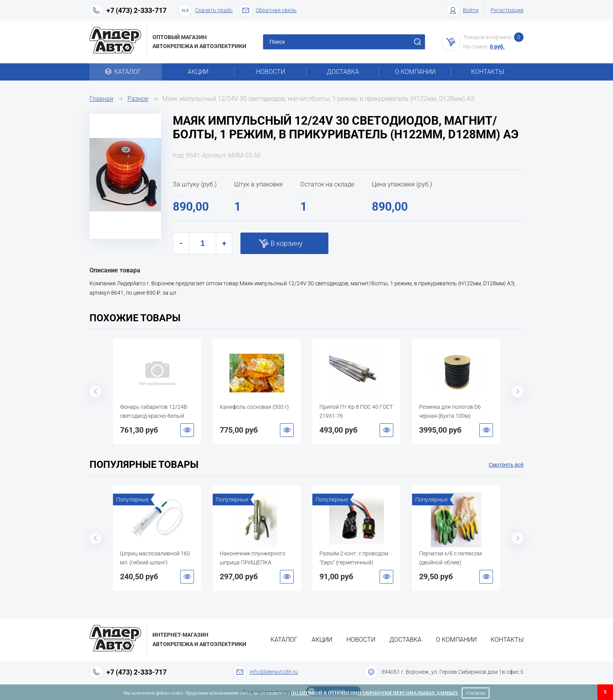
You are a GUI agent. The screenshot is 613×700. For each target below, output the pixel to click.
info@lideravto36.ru (274, 672)
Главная (101, 99)
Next (518, 392)
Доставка (343, 72)
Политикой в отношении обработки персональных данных (374, 693)
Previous (95, 392)
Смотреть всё (506, 465)
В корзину (287, 243)
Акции (198, 72)
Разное (138, 99)
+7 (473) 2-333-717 (136, 10)
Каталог (126, 72)
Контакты (488, 72)
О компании (415, 72)
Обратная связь (268, 10)
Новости (271, 72)
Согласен (476, 693)
